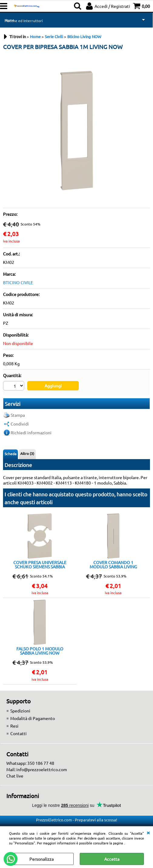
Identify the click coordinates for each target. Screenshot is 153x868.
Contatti (18, 733)
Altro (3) (27, 453)
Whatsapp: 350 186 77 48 (30, 763)
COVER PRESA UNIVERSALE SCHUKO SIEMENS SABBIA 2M (40, 564)
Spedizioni (20, 711)
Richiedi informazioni (31, 432)
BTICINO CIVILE (18, 282)
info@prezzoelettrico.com (42, 769)
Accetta (112, 859)
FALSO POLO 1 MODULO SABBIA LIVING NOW (40, 651)
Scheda (10, 454)
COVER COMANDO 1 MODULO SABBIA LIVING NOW (113, 564)
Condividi (20, 424)
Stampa (18, 415)
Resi (14, 726)
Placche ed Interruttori (24, 21)
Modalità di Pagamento (33, 718)
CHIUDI (148, 832)
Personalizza (42, 859)
